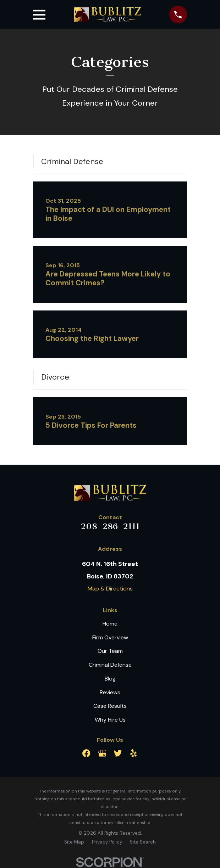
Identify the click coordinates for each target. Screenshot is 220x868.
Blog (110, 679)
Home (110, 624)
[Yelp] (133, 753)
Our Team (110, 651)
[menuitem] (74, 842)
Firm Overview (110, 637)
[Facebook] (86, 753)
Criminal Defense (110, 665)
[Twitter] (118, 753)
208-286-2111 (110, 526)
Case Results (110, 706)
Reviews (110, 692)
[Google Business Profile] (102, 753)
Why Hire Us (110, 720)
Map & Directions (110, 589)
